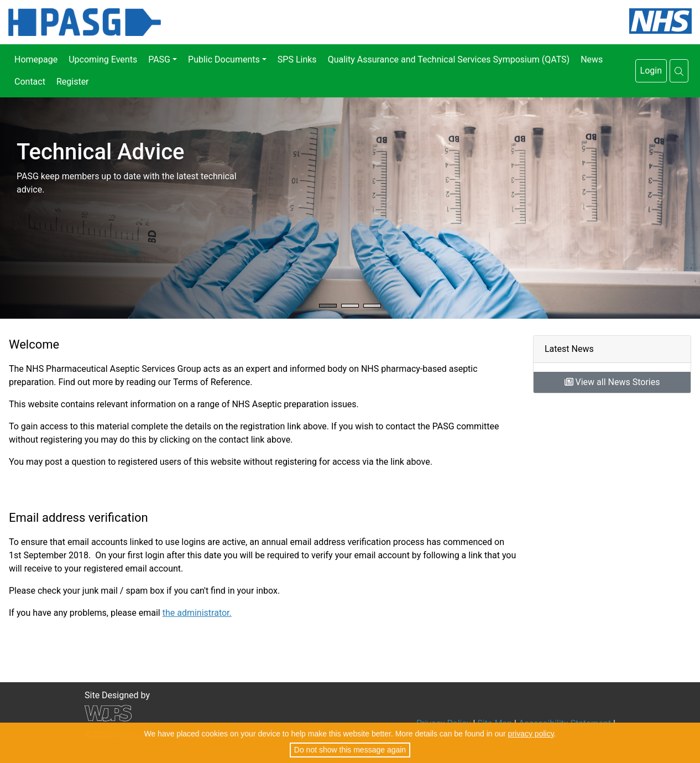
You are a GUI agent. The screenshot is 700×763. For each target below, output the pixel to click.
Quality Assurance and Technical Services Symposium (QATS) (449, 59)
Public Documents (224, 59)
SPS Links (297, 59)
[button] (679, 71)
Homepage (36, 59)
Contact (30, 82)
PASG (159, 59)
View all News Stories (612, 382)
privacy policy (531, 734)
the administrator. (197, 613)
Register (73, 82)
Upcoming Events (103, 59)
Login (651, 71)
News (592, 59)
